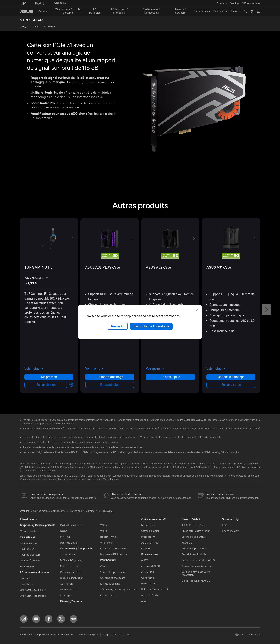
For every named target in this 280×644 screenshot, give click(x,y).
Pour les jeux (27, 566)
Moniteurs (26, 578)
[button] (222, 3)
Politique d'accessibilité (155, 589)
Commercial (148, 578)
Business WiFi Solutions (114, 554)
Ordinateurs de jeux (71, 525)
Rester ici (118, 326)
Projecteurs (26, 584)
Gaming (90, 511)
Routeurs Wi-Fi (109, 537)
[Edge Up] (73, 619)
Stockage (66, 596)
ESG (225, 525)
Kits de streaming (110, 584)
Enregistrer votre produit (196, 531)
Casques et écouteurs (113, 578)
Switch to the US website (151, 326)
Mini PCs (65, 537)
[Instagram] (24, 619)
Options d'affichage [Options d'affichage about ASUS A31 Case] (231, 377)
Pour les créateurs (30, 555)
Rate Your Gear (150, 584)
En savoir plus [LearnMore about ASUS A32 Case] (170, 377)
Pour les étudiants (30, 561)
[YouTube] (36, 619)
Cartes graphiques (71, 572)
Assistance (50, 27)
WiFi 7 (104, 525)
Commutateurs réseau (113, 549)
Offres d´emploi (150, 531)
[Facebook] (49, 619)
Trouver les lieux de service (197, 566)
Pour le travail (28, 549)
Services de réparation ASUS (198, 560)
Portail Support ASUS (194, 549)
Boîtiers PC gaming (71, 560)
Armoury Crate (150, 595)
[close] (197, 310)
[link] (26, 11)
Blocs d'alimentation (72, 578)
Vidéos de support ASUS (196, 581)
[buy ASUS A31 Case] (219, 267)
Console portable (30, 531)
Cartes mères (68, 555)
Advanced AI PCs (151, 566)
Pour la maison (28, 543)
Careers (146, 549)
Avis (36, 27)
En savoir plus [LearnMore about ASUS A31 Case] (231, 385)
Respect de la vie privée (116, 635)
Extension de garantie (194, 537)
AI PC (144, 560)
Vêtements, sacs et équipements (119, 590)
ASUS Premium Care (193, 525)
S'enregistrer (220, 11)
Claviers (105, 566)
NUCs (64, 531)
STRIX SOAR (31, 20)
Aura (144, 601)
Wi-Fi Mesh (107, 543)
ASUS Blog (148, 572)
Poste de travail (69, 543)
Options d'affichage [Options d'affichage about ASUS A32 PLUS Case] (110, 377)
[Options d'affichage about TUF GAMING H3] (70, 385)
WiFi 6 (104, 531)
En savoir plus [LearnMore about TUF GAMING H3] (46, 385)
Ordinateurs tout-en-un (33, 590)
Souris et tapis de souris (114, 572)
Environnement (231, 531)
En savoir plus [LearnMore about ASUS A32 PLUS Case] (110, 385)
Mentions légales (89, 635)
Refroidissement (69, 566)
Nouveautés (148, 525)
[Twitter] (61, 619)
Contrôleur (106, 596)
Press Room (148, 537)
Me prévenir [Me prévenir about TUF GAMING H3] (49, 377)
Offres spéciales (251, 3)
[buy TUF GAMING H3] (38, 267)
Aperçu (24, 27)
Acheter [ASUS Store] (43, 11)
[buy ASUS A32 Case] (158, 267)
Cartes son (66, 584)
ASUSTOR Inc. (150, 543)
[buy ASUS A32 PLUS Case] (103, 267)
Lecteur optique (69, 590)
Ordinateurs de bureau (33, 596)
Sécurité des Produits (194, 554)
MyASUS (187, 543)
